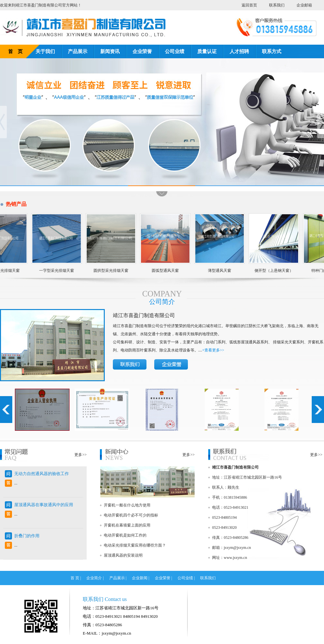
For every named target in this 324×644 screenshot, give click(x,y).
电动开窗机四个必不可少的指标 (131, 515)
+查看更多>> (213, 350)
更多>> (81, 455)
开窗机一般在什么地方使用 (127, 505)
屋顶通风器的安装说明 (123, 555)
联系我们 (277, 5)
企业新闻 (140, 578)
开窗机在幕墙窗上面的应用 (127, 525)
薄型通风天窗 (217, 271)
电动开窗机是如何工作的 (125, 535)
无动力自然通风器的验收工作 (42, 474)
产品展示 (78, 51)
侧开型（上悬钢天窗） (271, 271)
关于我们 (45, 51)
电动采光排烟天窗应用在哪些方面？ (135, 545)
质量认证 (207, 51)
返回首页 (249, 5)
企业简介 (94, 578)
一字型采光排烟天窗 (54, 271)
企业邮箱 (304, 5)
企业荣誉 (142, 51)
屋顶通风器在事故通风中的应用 (44, 505)
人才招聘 (239, 51)
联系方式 (272, 51)
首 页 (15, 51)
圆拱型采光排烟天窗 (108, 271)
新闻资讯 (110, 51)
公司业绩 (175, 51)
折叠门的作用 (27, 536)
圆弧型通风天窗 (163, 271)
